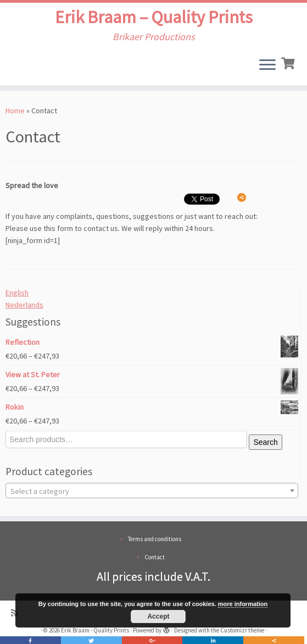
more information (243, 604)
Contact (155, 557)
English (17, 293)
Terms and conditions (155, 539)
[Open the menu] (267, 65)
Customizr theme (242, 630)
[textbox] (152, 491)
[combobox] (152, 491)
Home (15, 111)
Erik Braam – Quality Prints (154, 17)
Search (265, 442)
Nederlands (24, 305)
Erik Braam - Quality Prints (95, 630)
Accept (158, 617)
